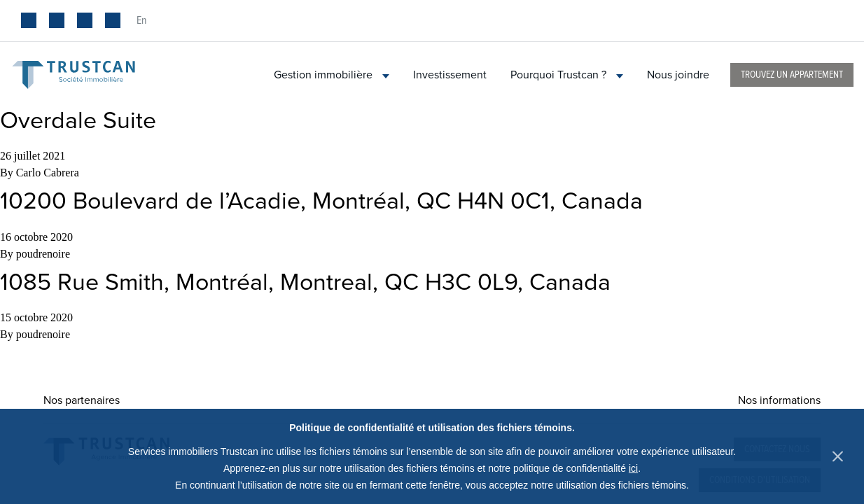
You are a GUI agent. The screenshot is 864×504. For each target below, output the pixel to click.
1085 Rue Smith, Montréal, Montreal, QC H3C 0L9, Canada (305, 282)
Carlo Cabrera (48, 173)
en (141, 21)
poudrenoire (43, 254)
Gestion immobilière (332, 75)
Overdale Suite (78, 121)
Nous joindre (678, 75)
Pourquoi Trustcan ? (567, 75)
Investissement (450, 75)
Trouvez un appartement (792, 75)
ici (633, 468)
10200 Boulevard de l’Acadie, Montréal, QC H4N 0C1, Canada (321, 201)
